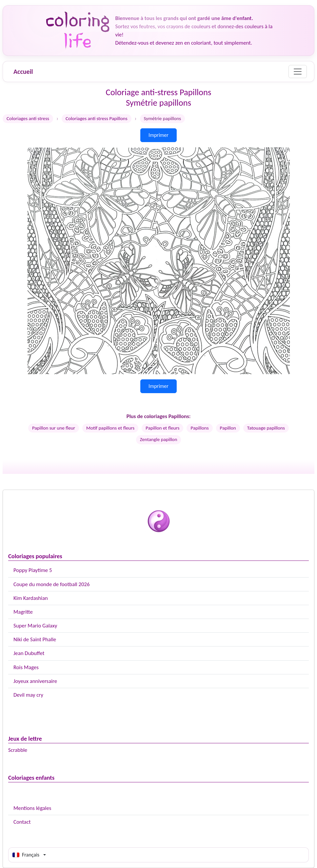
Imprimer (158, 135)
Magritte (23, 612)
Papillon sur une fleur (54, 428)
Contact (22, 822)
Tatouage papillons (266, 428)
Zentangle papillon (159, 439)
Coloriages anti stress (28, 118)
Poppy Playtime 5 (33, 570)
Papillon (228, 428)
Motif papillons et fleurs (110, 428)
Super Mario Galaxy (35, 626)
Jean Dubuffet (29, 653)
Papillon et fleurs (162, 428)
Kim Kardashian (31, 598)
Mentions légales (32, 808)
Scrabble (18, 750)
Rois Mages (26, 667)
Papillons (199, 428)
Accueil (23, 72)
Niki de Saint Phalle (35, 639)
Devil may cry (28, 695)
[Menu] (298, 72)
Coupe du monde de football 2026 (51, 584)
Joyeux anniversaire (35, 681)
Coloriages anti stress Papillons (97, 118)
